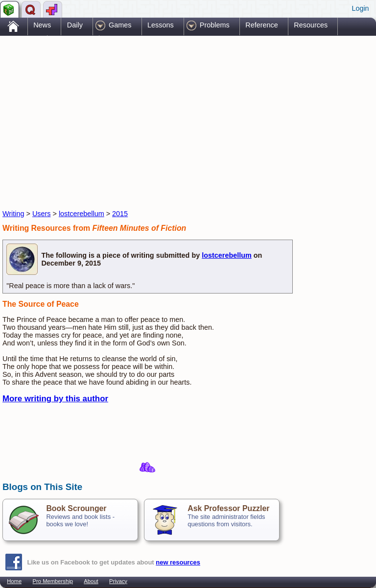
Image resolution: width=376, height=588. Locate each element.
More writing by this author (55, 399)
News (42, 25)
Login (360, 8)
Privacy (118, 581)
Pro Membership (53, 581)
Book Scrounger (76, 508)
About (91, 581)
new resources (178, 562)
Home (14, 581)
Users (42, 214)
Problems (215, 25)
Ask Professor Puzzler (228, 508)
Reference (261, 25)
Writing (13, 214)
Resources (311, 25)
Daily (75, 25)
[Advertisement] (117, 114)
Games (120, 25)
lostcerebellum (82, 214)
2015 (120, 214)
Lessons (161, 25)
